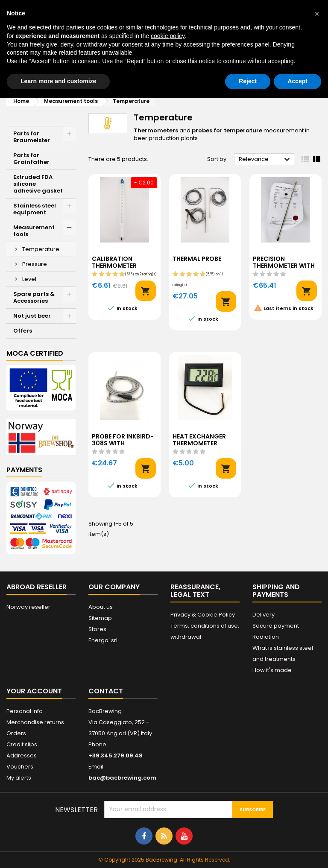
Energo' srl (103, 640)
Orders (16, 733)
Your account (34, 691)
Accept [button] (297, 81)
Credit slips (22, 744)
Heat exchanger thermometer (199, 440)
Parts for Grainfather (31, 159)
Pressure (35, 264)
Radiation (266, 637)
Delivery (264, 615)
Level (29, 279)
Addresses (22, 755)
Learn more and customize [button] (58, 81)
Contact (106, 691)
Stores (97, 629)
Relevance (265, 160)
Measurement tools (34, 231)
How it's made (272, 670)
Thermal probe (197, 259)
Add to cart (146, 291)
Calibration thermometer (114, 262)
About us (101, 607)
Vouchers (20, 767)
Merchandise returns (35, 722)
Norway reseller (28, 607)
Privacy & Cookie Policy (203, 615)
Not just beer (32, 316)
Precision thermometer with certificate (284, 266)
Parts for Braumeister (32, 137)
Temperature (41, 249)
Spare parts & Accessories (34, 297)
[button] (317, 14)
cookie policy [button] (168, 36)
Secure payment (276, 626)
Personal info (25, 711)
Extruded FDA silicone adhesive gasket (38, 184)
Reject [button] (248, 81)
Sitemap (100, 618)
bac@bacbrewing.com (122, 778)
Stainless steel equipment (35, 209)
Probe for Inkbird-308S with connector (123, 444)
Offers (23, 331)
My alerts (19, 778)
